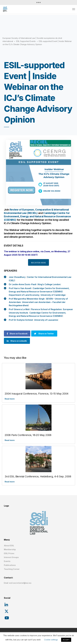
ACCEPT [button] (66, 640)
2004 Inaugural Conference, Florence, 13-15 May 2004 (36, 394)
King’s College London (49, 284)
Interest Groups (11, 557)
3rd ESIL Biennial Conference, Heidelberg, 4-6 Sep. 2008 (38, 476)
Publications (10, 565)
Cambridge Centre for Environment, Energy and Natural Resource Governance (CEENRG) (37, 216)
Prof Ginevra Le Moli (19, 309)
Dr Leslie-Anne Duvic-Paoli (23, 284)
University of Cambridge (53, 295)
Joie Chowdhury (17, 277)
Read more (10, 399)
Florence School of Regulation (46, 309)
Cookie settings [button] (51, 640)
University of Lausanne (46, 320)
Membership (10, 549)
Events (7, 561)
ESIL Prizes (9, 553)
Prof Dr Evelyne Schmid (21, 320)
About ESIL (9, 546)
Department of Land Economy (24, 295)
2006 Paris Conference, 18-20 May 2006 (28, 435)
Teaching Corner (12, 569)
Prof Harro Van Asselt (20, 288)
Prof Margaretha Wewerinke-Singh (27, 299)
